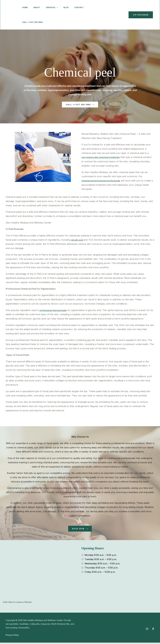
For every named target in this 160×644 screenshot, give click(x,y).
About (39, 7)
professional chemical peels (54, 311)
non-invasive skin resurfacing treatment (103, 158)
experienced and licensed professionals (103, 181)
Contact (27, 22)
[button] (59, 7)
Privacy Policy (12, 636)
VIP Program (141, 15)
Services (55, 7)
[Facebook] (98, 15)
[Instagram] (92, 15)
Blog (70, 7)
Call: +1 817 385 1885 (49, 22)
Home (26, 7)
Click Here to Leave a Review (19, 604)
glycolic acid (78, 241)
